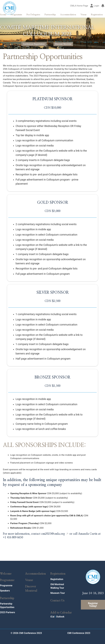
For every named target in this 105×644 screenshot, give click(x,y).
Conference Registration (34, 44)
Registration (97, 14)
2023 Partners (7, 609)
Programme (16, 14)
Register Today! (93, 601)
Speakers (5, 587)
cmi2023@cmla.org (53, 530)
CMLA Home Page (79, 6)
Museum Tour (58, 590)
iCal (52, 613)
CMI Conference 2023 (79, 630)
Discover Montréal (63, 44)
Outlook (60, 613)
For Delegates (33, 14)
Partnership (50, 14)
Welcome (6, 570)
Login (95, 6)
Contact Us (57, 597)
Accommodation (68, 14)
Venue (84, 14)
